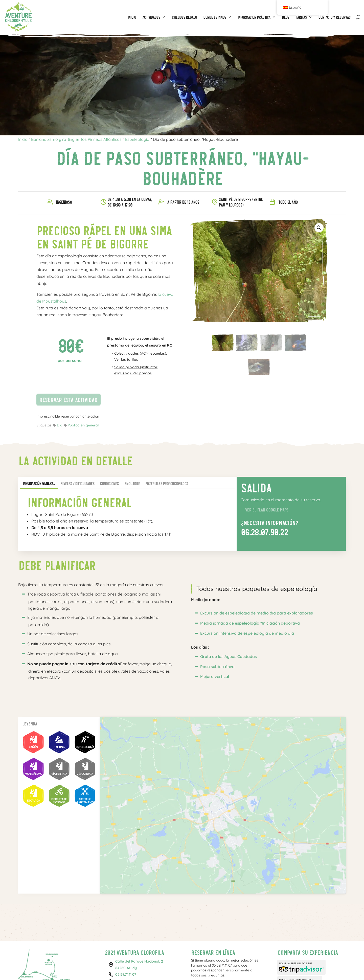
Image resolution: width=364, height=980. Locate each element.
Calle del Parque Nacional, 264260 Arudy (139, 911)
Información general (39, 483)
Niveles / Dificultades (77, 483)
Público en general (83, 425)
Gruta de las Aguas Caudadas (229, 656)
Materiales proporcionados (167, 483)
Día (60, 425)
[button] (319, 228)
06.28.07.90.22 (264, 532)
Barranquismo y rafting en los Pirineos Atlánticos (76, 139)
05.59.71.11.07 (126, 921)
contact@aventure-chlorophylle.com (131, 938)
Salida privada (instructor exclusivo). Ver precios (136, 370)
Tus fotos (204, 969)
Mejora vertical (215, 676)
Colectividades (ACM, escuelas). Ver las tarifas (141, 356)
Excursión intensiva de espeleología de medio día (247, 633)
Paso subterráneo (217, 667)
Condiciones (109, 483)
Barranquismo (70, 969)
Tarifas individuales (176, 969)
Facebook (284, 943)
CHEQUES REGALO (142, 969)
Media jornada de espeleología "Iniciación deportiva (250, 623)
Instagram (293, 943)
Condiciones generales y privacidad (244, 969)
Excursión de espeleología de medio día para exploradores (257, 613)
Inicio (23, 139)
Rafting (93, 969)
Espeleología (137, 139)
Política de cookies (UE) (296, 969)
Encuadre (132, 483)
